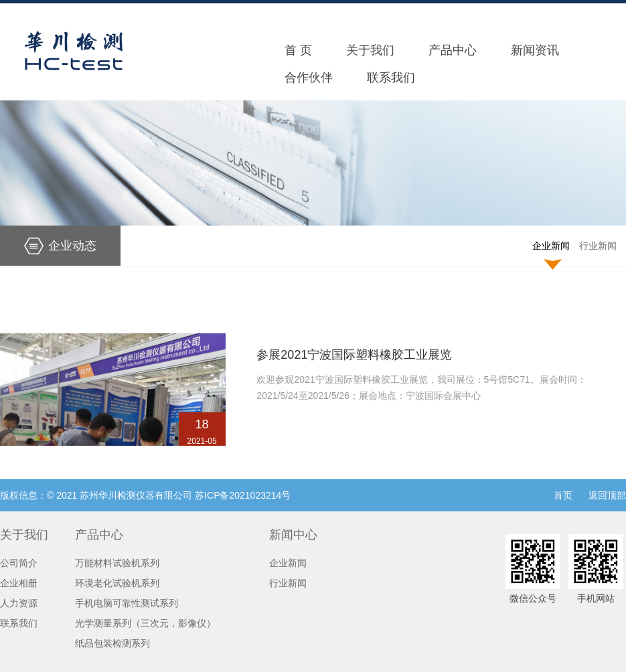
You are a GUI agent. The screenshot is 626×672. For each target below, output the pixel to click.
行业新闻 (598, 246)
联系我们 (391, 78)
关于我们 (370, 50)
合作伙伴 (309, 78)
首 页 (298, 50)
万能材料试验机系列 (117, 563)
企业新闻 (551, 246)
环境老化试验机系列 (117, 583)
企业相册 (19, 583)
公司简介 (19, 563)
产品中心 (453, 50)
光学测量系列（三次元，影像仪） (145, 623)
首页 (563, 495)
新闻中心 (293, 535)
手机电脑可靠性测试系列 (127, 603)
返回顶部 (607, 495)
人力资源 (19, 603)
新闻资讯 (535, 50)
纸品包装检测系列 (112, 643)
